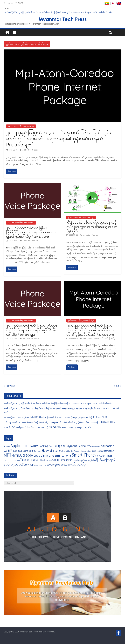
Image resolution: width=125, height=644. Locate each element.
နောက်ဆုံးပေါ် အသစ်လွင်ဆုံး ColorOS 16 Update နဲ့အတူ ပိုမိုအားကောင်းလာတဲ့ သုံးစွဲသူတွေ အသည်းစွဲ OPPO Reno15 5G (56, 417)
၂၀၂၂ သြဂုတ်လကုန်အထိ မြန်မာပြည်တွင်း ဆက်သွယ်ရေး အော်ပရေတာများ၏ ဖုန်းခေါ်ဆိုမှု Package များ (31, 232)
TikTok (32, 460)
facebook (18, 451)
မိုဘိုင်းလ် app (26, 464)
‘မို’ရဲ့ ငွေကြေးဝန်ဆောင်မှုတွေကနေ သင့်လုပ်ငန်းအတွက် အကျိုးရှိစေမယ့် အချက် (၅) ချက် (92, 227)
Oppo (37, 455)
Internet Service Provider (71, 451)
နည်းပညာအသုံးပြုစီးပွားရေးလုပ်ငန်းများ (21, 126)
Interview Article (86, 451)
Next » (118, 386)
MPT (29, 150)
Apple (8, 446)
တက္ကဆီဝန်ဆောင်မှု (85, 460)
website (57, 460)
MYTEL (16, 456)
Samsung (47, 455)
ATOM (24, 150)
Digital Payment (67, 446)
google (39, 451)
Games (32, 451)
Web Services (46, 460)
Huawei (47, 450)
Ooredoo (35, 150)
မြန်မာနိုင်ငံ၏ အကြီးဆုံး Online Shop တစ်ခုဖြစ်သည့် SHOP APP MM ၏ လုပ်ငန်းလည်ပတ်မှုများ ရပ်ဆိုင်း (48, 427)
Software (100, 456)
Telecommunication (12, 460)
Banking (43, 446)
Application (87, 235)
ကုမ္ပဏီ (76, 460)
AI (5, 446)
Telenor (36, 338)
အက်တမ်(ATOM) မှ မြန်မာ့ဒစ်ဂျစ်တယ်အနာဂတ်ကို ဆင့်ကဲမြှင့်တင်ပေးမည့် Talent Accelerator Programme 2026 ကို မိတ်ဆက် (58, 12)
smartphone (63, 455)
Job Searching (98, 451)
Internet (57, 451)
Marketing (109, 451)
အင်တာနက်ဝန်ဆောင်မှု (108, 338)
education (107, 446)
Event (8, 450)
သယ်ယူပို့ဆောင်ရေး (40, 465)
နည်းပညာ (11, 464)
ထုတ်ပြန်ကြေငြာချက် (103, 460)
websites (67, 460)
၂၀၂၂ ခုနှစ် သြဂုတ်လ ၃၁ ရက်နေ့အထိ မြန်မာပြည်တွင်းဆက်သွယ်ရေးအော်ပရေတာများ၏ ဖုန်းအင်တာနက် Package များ (59, 139)
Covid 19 (52, 446)
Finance (95, 235)
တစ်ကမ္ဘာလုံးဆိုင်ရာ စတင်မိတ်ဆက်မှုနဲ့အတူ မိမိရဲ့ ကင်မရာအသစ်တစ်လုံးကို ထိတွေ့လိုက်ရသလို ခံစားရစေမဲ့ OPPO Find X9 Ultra (60, 422)
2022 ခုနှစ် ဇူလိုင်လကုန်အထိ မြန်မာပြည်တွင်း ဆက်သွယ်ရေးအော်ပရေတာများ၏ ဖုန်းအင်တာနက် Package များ (91, 330)
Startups (108, 456)
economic (96, 446)
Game (25, 451)
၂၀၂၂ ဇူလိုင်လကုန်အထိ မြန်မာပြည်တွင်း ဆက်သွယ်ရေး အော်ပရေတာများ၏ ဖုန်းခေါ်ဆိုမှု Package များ (32, 330)
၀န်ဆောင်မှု (79, 464)
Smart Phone (83, 455)
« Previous (10, 386)
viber (38, 460)
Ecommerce (85, 446)
